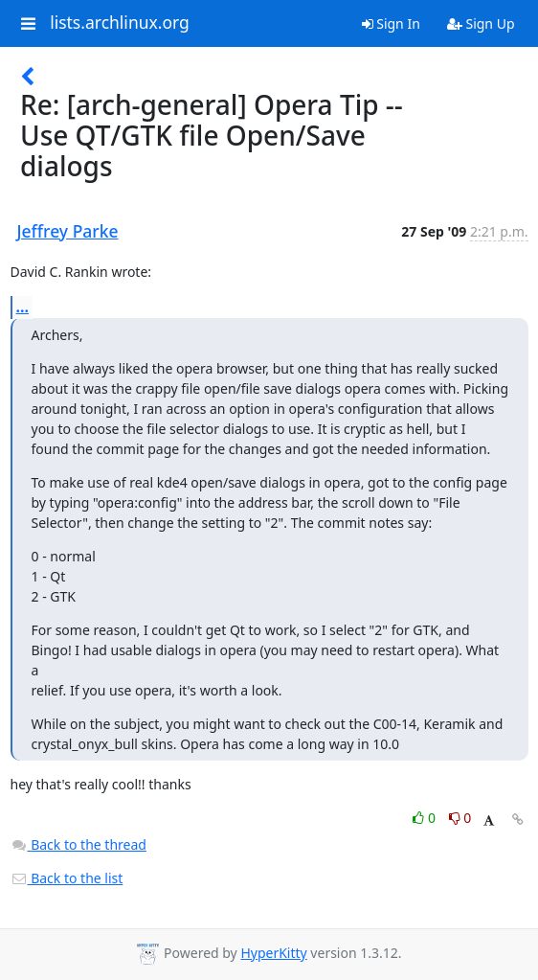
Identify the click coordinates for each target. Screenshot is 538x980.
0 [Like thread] (426, 818)
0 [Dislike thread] (460, 818)
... (23, 307)
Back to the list (67, 878)
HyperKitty (273, 953)
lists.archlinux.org (120, 23)
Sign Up (481, 23)
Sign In (391, 23)
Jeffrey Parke (68, 231)
